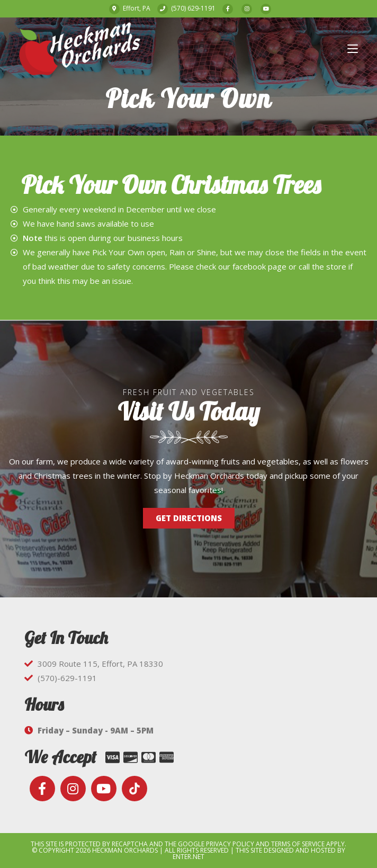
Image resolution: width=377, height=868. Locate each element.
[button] (189, 518)
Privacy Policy (230, 844)
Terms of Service (298, 844)
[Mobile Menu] (353, 48)
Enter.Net (188, 857)
